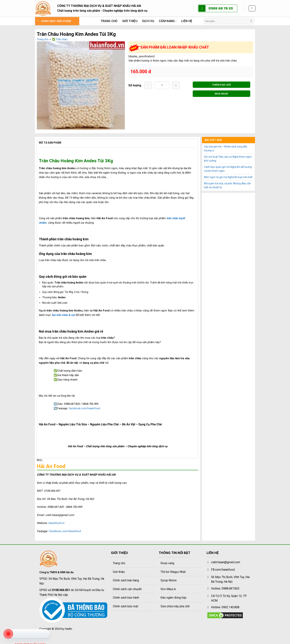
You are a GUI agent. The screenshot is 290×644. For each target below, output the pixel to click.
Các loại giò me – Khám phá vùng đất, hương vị (226, 148)
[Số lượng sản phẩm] (162, 85)
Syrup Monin (169, 580)
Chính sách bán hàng (126, 580)
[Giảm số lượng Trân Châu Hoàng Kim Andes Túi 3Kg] (148, 85)
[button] (252, 8)
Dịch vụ (148, 21)
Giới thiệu (130, 21)
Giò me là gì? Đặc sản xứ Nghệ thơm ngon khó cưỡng (228, 159)
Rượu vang (167, 563)
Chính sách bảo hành (126, 598)
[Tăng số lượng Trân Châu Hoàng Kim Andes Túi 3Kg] (176, 85)
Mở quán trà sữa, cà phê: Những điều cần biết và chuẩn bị (227, 185)
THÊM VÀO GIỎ (221, 85)
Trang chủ (109, 21)
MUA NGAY (221, 94)
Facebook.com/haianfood (65, 531)
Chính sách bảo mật (125, 606)
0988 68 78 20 (221, 8)
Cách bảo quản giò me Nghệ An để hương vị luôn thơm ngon (228, 169)
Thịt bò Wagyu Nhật (173, 572)
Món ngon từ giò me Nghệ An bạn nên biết (228, 177)
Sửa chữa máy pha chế (175, 606)
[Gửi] (251, 21)
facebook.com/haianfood (84, 408)
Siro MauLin (168, 589)
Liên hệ (187, 21)
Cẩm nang (168, 21)
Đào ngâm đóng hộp (173, 598)
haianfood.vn (56, 523)
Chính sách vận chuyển (127, 589)
